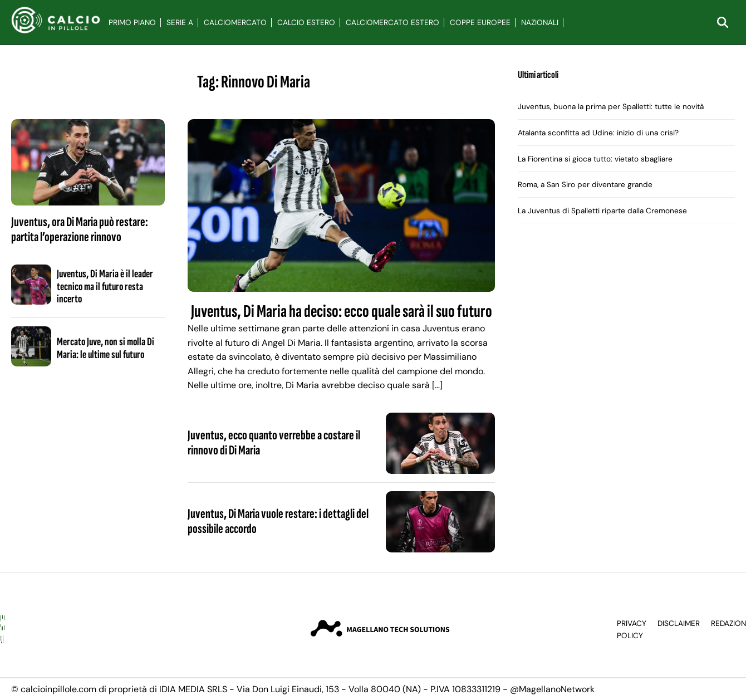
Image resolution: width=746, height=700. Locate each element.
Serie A (180, 23)
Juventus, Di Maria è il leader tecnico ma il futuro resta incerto (105, 287)
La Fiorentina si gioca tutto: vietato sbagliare (595, 159)
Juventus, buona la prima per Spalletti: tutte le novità (611, 107)
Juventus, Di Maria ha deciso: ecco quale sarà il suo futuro (342, 312)
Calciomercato (235, 23)
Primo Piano (132, 23)
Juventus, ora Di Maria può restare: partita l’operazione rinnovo (80, 229)
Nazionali (540, 23)
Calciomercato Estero (392, 23)
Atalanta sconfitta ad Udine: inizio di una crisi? (598, 133)
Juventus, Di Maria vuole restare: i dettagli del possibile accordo (278, 521)
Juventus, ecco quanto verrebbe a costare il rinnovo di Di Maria (274, 442)
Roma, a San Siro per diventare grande (585, 185)
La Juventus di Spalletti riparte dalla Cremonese (602, 211)
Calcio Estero (306, 23)
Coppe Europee (480, 23)
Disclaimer (679, 623)
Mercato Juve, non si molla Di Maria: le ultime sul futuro (105, 348)
